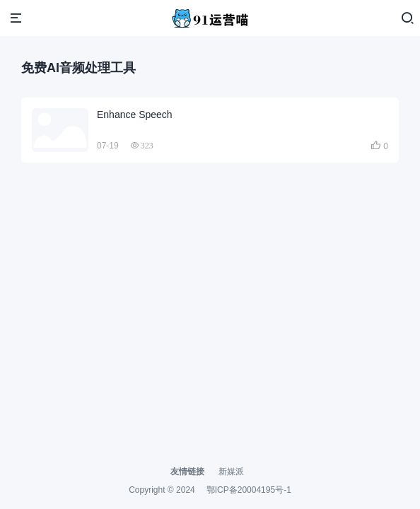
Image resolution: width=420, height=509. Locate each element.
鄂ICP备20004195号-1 (249, 490)
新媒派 (231, 472)
